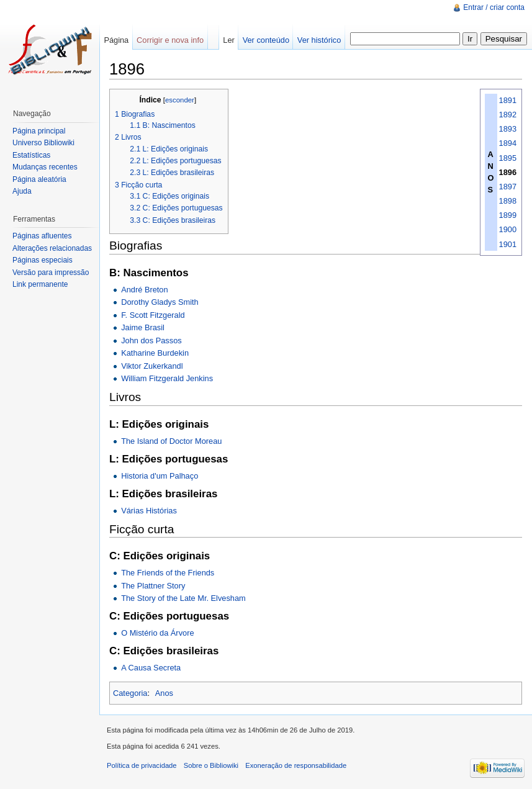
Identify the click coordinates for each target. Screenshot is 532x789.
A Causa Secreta (151, 668)
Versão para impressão (51, 273)
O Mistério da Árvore (157, 633)
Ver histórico (319, 40)
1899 (508, 215)
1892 (508, 115)
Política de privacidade (142, 765)
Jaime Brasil (143, 327)
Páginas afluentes (42, 236)
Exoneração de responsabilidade (296, 765)
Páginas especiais (43, 260)
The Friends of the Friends (168, 573)
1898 (508, 201)
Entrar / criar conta (494, 7)
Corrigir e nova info (170, 40)
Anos (164, 693)
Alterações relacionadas (52, 248)
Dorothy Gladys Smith (160, 302)
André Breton (144, 290)
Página (116, 40)
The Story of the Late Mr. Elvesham (183, 598)
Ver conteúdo (266, 40)
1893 (508, 129)
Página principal (39, 131)
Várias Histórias (149, 511)
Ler (229, 40)
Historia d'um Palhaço (160, 476)
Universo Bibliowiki (43, 143)
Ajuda (22, 191)
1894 (508, 143)
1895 (508, 158)
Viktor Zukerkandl (152, 366)
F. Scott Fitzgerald (153, 315)
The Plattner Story (153, 586)
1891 (508, 100)
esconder (180, 100)
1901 (508, 244)
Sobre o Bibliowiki (211, 765)
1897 (508, 187)
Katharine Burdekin (155, 353)
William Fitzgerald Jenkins (167, 378)
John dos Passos (151, 340)
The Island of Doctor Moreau (171, 441)
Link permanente (40, 284)
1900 (508, 229)
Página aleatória (39, 179)
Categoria (130, 693)
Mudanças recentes (45, 167)
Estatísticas (31, 155)
